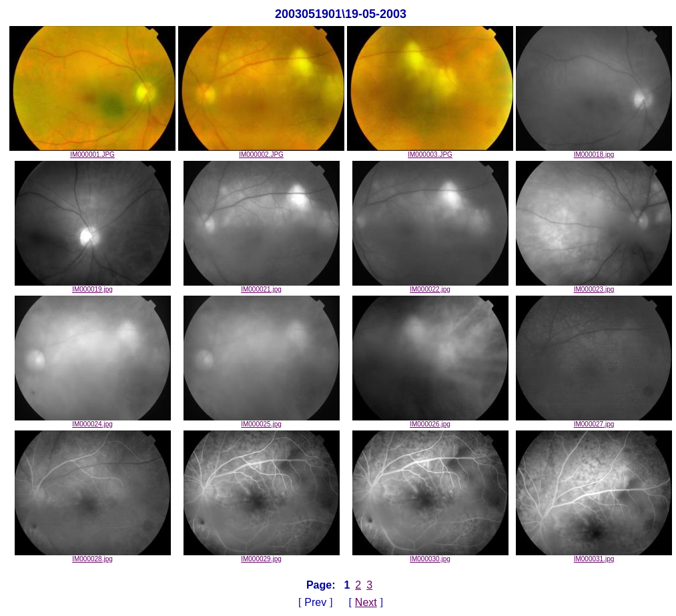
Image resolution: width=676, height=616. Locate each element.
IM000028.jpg (93, 556)
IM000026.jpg (430, 421)
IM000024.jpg (93, 421)
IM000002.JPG (261, 151)
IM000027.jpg (594, 421)
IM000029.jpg (262, 556)
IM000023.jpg (594, 286)
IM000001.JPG (92, 151)
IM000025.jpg (262, 421)
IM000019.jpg (93, 286)
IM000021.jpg (262, 286)
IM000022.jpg (430, 286)
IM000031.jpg (594, 556)
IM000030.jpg (430, 556)
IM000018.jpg (594, 151)
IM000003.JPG (430, 151)
